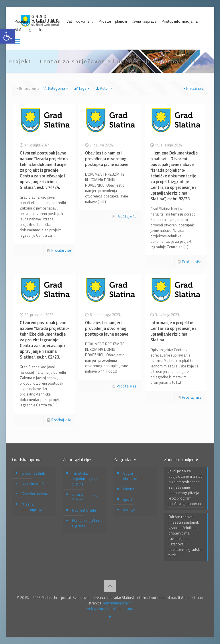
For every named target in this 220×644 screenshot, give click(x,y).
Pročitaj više (61, 250)
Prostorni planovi (113, 21)
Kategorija (56, 88)
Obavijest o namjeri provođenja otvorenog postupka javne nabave (107, 159)
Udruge (129, 510)
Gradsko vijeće (33, 484)
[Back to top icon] (110, 586)
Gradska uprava (34, 494)
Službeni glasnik (28, 30)
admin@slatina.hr (118, 603)
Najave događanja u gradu (87, 523)
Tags (82, 88)
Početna (21, 21)
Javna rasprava (144, 21)
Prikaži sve (193, 88)
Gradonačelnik (33, 473)
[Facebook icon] (110, 617)
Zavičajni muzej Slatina (85, 497)
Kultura (129, 489)
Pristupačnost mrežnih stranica (110, 608)
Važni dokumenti (80, 21)
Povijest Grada (84, 510)
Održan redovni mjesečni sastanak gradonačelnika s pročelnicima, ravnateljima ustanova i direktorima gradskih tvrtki (185, 536)
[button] (7, 36)
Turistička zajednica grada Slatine (85, 479)
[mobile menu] (17, 41)
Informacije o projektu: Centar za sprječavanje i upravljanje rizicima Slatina (173, 331)
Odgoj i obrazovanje (133, 476)
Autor (104, 88)
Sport (127, 499)
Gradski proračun (47, 21)
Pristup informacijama (180, 21)
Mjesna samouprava (32, 507)
